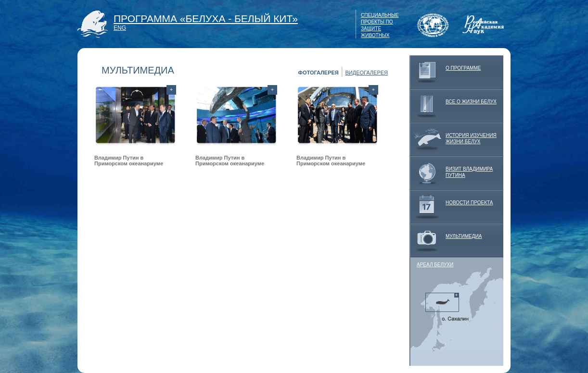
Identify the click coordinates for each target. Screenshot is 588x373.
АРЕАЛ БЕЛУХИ (435, 265)
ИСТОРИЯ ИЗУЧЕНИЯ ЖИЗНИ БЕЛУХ (453, 139)
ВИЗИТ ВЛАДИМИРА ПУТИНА (451, 173)
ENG (120, 28)
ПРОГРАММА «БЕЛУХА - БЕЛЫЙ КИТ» (206, 19)
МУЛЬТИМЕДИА (446, 240)
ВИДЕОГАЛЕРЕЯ (366, 73)
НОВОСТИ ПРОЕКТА (451, 207)
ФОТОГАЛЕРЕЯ (319, 73)
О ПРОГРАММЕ (445, 72)
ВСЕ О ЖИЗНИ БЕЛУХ (453, 106)
